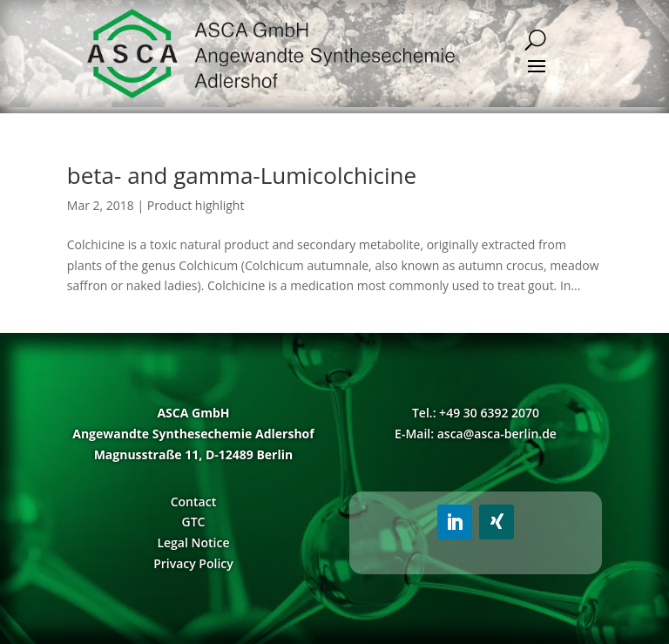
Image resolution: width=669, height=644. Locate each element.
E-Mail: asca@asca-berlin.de (476, 434)
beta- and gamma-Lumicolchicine (242, 175)
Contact (193, 502)
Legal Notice (193, 542)
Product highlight (196, 205)
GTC (193, 522)
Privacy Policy (193, 563)
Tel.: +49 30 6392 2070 (476, 413)
